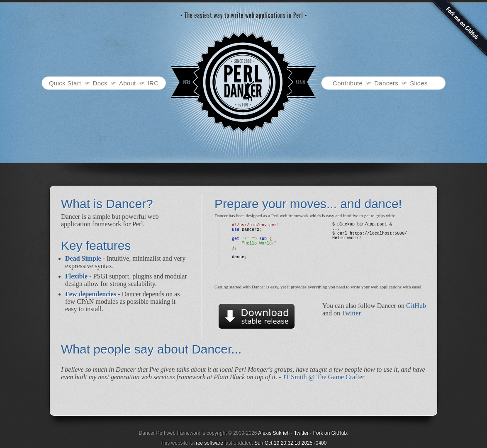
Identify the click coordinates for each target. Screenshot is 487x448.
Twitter (351, 313)
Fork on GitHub (330, 433)
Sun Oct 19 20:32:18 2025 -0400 (290, 443)
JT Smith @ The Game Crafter (324, 377)
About (128, 83)
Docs (100, 83)
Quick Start (65, 83)
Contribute (348, 83)
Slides (419, 83)
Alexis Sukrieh (274, 433)
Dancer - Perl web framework (243, 82)
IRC (153, 83)
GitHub (416, 306)
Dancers (386, 83)
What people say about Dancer (146, 349)
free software (209, 443)
